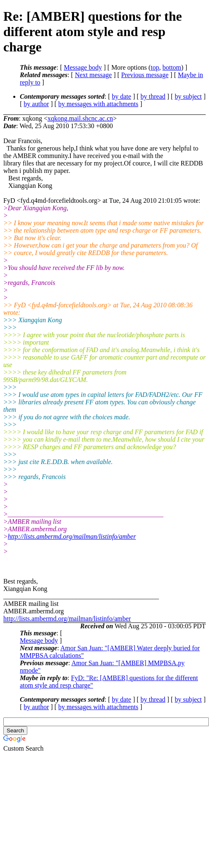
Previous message (145, 75)
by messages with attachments (98, 104)
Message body (83, 67)
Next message (93, 75)
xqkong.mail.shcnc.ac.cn (80, 118)
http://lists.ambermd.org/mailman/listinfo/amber (72, 536)
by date (121, 96)
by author (36, 104)
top (155, 67)
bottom (172, 67)
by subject (188, 96)
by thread (153, 96)
